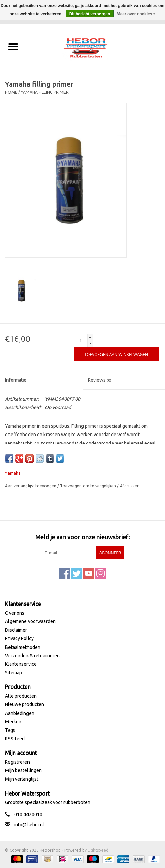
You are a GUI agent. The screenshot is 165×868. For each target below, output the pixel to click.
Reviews (100, 380)
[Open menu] (13, 46)
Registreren (17, 762)
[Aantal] (81, 341)
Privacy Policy (19, 638)
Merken (13, 722)
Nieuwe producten (25, 704)
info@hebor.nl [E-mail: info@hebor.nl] (29, 825)
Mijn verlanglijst (22, 779)
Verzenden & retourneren (32, 656)
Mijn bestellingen (23, 770)
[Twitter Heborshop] (77, 573)
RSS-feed (15, 739)
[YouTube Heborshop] (89, 573)
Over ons (15, 613)
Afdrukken (130, 486)
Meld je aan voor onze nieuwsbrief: (82, 537)
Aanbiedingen (20, 713)
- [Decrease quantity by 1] (90, 344)
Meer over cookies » (136, 14)
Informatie (16, 380)
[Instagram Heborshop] (100, 573)
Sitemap (14, 673)
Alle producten (21, 696)
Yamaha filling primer (45, 92)
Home (11, 92)
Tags (10, 730)
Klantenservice (21, 664)
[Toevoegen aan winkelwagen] (116, 354)
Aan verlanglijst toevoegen (31, 486)
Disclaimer (16, 630)
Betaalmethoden (23, 647)
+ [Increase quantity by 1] (90, 337)
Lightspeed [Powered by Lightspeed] (98, 850)
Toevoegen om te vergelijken (89, 486)
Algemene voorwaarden (30, 621)
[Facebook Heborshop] (65, 573)
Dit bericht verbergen (90, 14)
